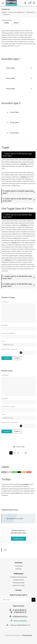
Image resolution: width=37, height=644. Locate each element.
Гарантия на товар (19, 585)
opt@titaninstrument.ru (20, 616)
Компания (18, 563)
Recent (16, 23)
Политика (18, 569)
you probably (24, 484)
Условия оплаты (19, 580)
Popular (6, 23)
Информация (19, 574)
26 (26, 453)
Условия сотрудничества (18, 577)
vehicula (23, 164)
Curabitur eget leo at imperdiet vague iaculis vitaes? (18, 192)
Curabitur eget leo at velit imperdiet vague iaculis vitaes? (17, 155)
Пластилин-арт (27, 635)
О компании (19, 566)
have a (18, 493)
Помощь (18, 590)
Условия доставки (18, 583)
